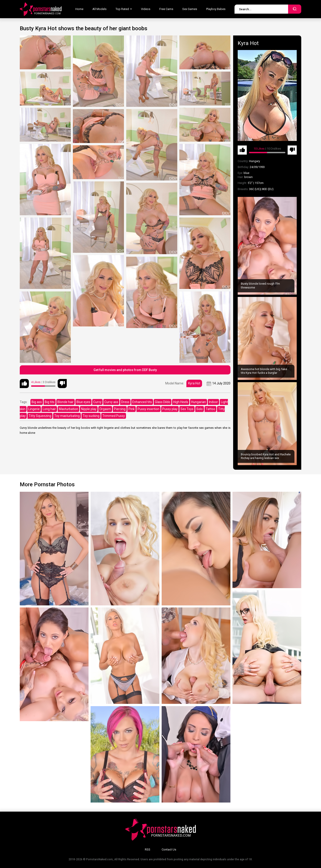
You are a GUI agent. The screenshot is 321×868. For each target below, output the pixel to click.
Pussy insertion (148, 409)
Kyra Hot (194, 383)
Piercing (120, 409)
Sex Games (190, 9)
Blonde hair (65, 402)
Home (79, 9)
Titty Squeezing (40, 416)
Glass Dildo (163, 402)
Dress (125, 402)
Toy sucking (91, 416)
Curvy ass (111, 402)
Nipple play (89, 409)
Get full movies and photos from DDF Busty (125, 370)
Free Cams (166, 9)
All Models (99, 9)
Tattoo (210, 409)
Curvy (97, 402)
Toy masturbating (67, 416)
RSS (148, 849)
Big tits (50, 402)
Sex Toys (187, 409)
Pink (132, 409)
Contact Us (169, 849)
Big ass (37, 402)
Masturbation (68, 409)
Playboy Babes (216, 9)
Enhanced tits (142, 402)
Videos (146, 9)
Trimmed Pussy (114, 416)
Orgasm (105, 409)
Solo (200, 409)
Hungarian (199, 402)
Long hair (49, 409)
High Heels (181, 402)
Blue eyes (83, 402)
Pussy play (170, 409)
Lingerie (34, 409)
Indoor (213, 402)
